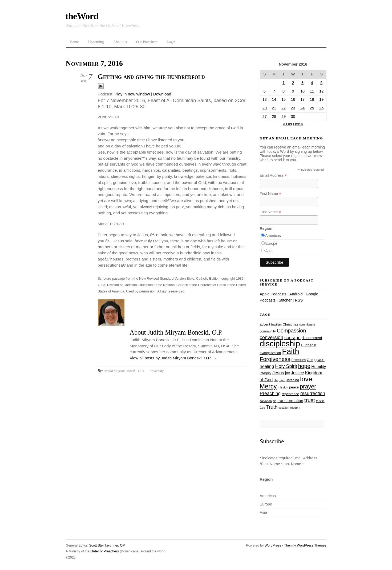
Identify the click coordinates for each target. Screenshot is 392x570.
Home (74, 42)
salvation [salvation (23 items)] (266, 401)
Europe (271, 243)
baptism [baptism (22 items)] (276, 324)
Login (171, 42)
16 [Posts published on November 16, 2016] (293, 99)
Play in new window (132, 94)
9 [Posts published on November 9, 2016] (293, 91)
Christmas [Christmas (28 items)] (290, 324)
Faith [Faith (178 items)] (290, 351)
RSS (299, 300)
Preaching (157, 371)
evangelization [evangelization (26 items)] (270, 353)
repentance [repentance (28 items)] (290, 394)
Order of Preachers (105, 551)
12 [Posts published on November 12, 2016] (321, 91)
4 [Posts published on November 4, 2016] (312, 83)
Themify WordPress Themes (305, 545)
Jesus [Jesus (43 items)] (278, 373)
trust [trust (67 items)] (310, 400)
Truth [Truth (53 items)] (272, 407)
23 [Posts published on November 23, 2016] (293, 108)
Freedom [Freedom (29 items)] (298, 360)
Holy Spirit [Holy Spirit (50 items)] (286, 366)
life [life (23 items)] (276, 380)
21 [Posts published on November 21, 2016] (274, 108)
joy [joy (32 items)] (288, 373)
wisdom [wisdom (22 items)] (295, 408)
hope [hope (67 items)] (304, 366)
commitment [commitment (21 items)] (307, 324)
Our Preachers (147, 42)
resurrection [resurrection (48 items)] (313, 394)
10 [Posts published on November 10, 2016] (302, 91)
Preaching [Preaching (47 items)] (270, 394)
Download (162, 94)
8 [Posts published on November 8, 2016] (284, 91)
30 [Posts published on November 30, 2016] (293, 117)
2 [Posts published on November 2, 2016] (293, 83)
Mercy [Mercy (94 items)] (268, 386)
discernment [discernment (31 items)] (312, 338)
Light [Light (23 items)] (282, 380)
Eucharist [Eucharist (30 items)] (309, 345)
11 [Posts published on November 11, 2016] (312, 91)
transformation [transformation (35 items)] (290, 401)
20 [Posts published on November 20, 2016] (265, 108)
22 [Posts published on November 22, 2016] (284, 108)
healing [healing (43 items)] (267, 366)
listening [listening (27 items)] (293, 380)
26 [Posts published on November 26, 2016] (321, 108)
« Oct (287, 124)
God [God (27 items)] (310, 360)
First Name (271, 194)
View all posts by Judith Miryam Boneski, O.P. (173, 358)
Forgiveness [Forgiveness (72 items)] (275, 359)
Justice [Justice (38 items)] (298, 373)
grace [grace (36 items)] (320, 360)
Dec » (298, 124)
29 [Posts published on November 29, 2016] (284, 117)
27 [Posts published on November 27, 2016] (265, 117)
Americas (273, 236)
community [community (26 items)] (268, 331)
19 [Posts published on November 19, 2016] (321, 99)
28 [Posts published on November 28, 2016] (274, 117)
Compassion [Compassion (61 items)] (291, 331)
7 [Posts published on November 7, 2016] (274, 91)
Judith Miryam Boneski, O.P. (124, 371)
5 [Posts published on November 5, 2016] (321, 83)
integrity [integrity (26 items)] (266, 373)
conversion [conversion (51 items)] (272, 337)
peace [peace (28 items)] (294, 387)
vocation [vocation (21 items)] (284, 408)
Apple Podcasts (273, 294)
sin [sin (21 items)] (275, 401)
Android (296, 294)
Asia (269, 251)
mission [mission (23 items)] (283, 387)
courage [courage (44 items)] (292, 338)
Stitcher (285, 300)
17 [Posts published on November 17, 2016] (302, 99)
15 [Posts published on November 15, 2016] (284, 99)
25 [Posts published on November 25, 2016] (312, 108)
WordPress (273, 545)
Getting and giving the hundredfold (151, 77)
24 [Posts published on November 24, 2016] (302, 108)
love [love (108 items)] (306, 379)
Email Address (273, 176)
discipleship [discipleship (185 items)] (280, 344)
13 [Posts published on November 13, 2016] (265, 99)
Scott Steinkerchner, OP (107, 545)
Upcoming (96, 42)
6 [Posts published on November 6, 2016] (265, 91)
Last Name (270, 212)
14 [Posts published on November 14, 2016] (274, 99)
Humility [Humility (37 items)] (319, 366)
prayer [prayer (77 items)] (308, 386)
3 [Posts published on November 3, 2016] (302, 83)
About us (120, 42)
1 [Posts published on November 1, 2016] (284, 83)
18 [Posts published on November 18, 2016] (312, 99)
